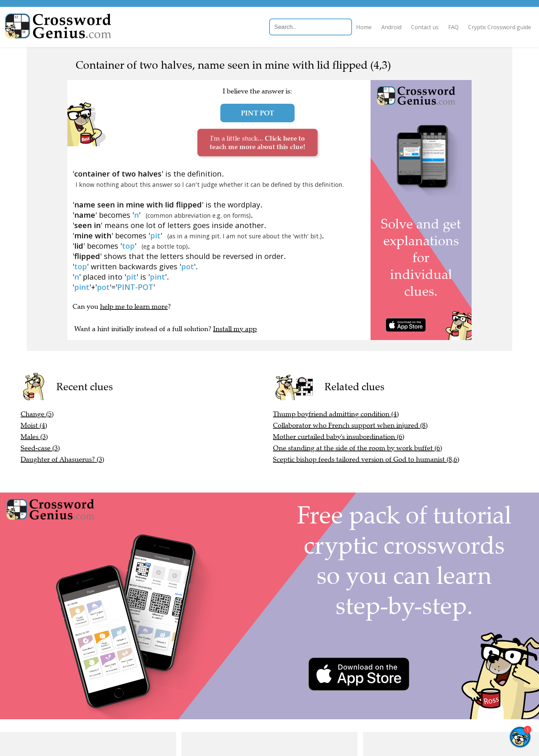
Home (351, 27)
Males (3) (34, 437)
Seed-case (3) (40, 448)
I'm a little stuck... (257, 142)
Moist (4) (34, 425)
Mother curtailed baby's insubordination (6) (339, 437)
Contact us (412, 27)
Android (379, 27)
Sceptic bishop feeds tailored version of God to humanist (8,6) (366, 459)
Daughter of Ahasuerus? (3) (62, 459)
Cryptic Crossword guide (487, 27)
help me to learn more (134, 307)
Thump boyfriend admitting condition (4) (336, 414)
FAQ (441, 27)
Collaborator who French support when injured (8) (350, 425)
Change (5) (37, 414)
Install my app (235, 329)
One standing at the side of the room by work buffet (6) (357, 448)
